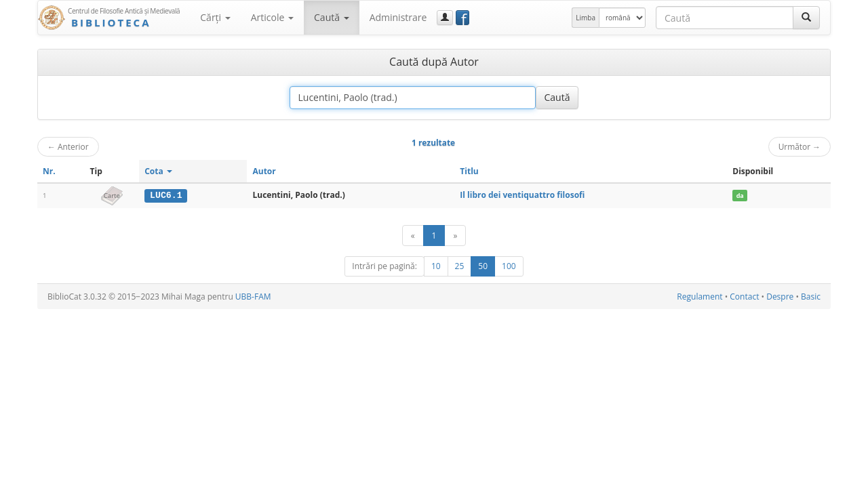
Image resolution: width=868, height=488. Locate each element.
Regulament (699, 297)
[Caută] (806, 18)
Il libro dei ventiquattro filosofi (522, 195)
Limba (586, 18)
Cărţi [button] (215, 17)
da (740, 196)
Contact (744, 297)
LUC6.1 (166, 195)
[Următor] (455, 236)
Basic (811, 297)
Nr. (49, 171)
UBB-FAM (253, 297)
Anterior (68, 146)
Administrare (398, 17)
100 (509, 266)
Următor (800, 146)
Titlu (469, 171)
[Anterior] (413, 236)
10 (436, 266)
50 (483, 266)
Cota (158, 171)
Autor (264, 171)
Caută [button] (332, 17)
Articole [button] (272, 17)
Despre (780, 297)
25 (460, 266)
